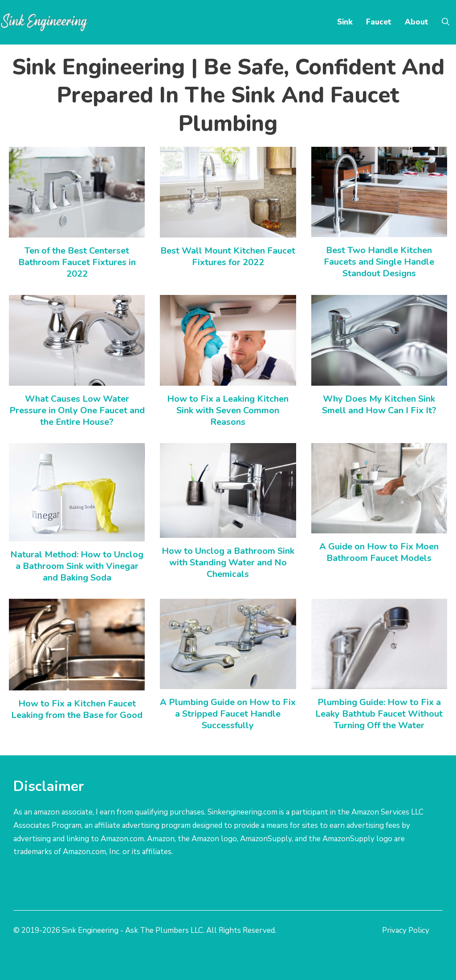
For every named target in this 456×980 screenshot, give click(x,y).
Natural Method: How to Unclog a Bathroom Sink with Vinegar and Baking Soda (77, 566)
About (417, 22)
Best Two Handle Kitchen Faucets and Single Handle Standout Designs (379, 262)
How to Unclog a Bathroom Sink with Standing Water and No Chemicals (228, 563)
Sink (345, 22)
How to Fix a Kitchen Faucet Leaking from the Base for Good (77, 709)
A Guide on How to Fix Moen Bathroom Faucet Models (379, 552)
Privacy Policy (406, 930)
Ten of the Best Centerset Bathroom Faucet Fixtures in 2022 (77, 262)
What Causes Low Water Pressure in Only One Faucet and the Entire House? (77, 410)
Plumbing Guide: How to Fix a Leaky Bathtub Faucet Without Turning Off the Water (379, 714)
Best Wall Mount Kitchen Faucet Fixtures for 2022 (228, 256)
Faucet (379, 22)
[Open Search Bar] (446, 22)
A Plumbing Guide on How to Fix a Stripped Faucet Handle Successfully (228, 714)
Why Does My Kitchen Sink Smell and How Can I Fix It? (379, 405)
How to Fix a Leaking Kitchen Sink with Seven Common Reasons (228, 410)
